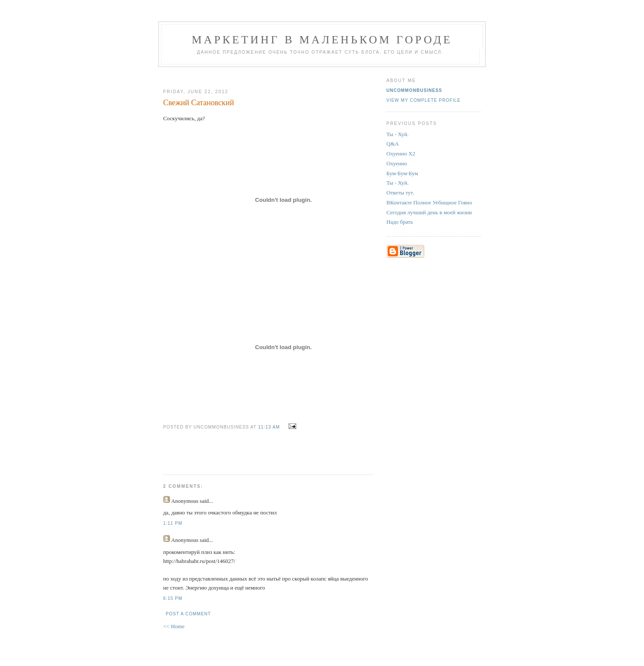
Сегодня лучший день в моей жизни (429, 212)
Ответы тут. (400, 193)
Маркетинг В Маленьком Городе (322, 40)
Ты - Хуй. (398, 134)
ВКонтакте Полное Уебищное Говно (429, 202)
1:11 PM (173, 523)
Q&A (393, 144)
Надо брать (400, 222)
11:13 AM (269, 427)
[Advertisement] (265, 75)
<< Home (174, 626)
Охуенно (397, 163)
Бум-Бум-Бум (402, 173)
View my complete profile (424, 100)
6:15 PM (173, 598)
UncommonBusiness (414, 90)
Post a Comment (188, 614)
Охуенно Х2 (401, 154)
